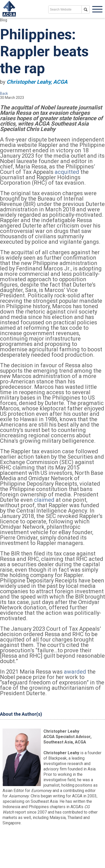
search (86, 10)
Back (4, 93)
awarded (75, 672)
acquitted (67, 172)
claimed (44, 500)
